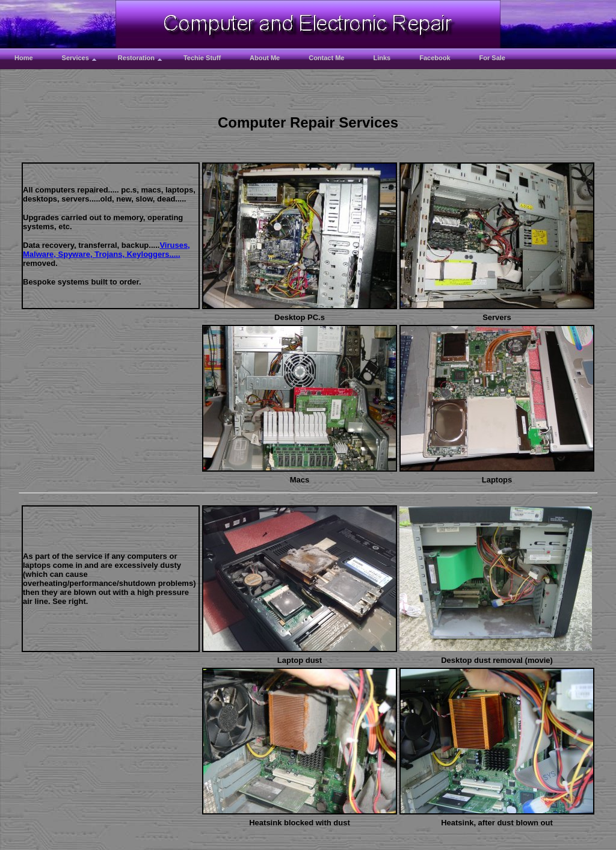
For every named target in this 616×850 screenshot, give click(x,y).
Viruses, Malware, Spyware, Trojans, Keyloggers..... (106, 250)
